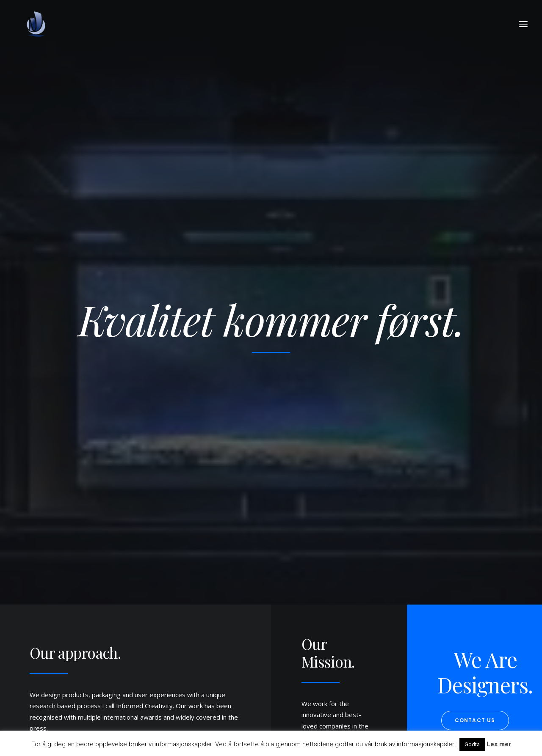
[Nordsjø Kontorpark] (36, 24)
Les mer (499, 744)
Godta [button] (472, 744)
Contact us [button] (475, 359)
